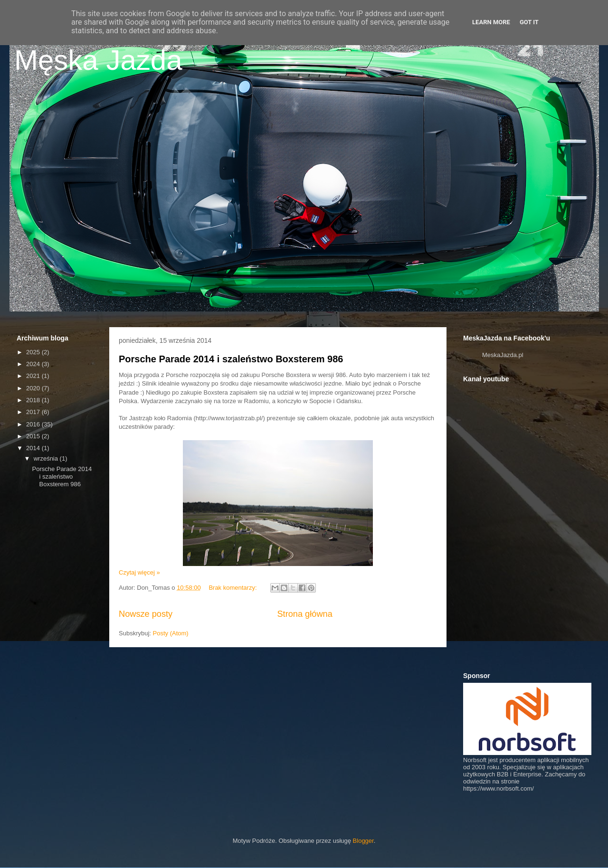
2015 (34, 436)
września (47, 458)
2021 (34, 376)
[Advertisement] (89, 572)
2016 (34, 424)
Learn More (491, 22)
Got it (529, 22)
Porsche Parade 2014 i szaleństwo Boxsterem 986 (231, 359)
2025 (34, 352)
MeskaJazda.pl (503, 355)
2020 (34, 388)
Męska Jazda (98, 60)
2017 (34, 412)
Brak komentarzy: (233, 588)
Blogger (363, 841)
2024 (34, 364)
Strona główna (304, 614)
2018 (34, 400)
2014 (34, 448)
